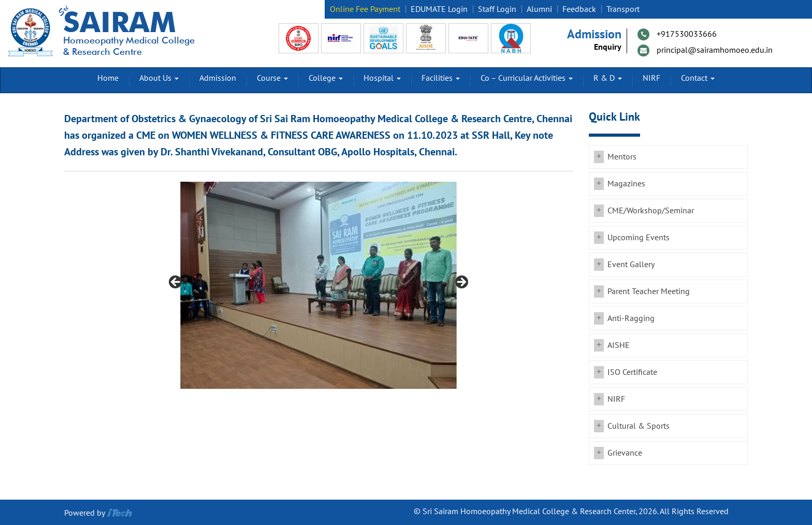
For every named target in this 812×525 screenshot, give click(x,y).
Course (272, 78)
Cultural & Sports (639, 426)
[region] (318, 285)
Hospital (382, 78)
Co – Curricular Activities (527, 78)
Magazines (626, 184)
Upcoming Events (639, 238)
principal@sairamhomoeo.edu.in (715, 50)
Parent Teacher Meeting (649, 291)
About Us (159, 78)
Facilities (441, 78)
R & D (608, 78)
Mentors (622, 157)
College (326, 78)
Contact (698, 78)
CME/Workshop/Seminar (651, 211)
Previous (176, 283)
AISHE (619, 345)
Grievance (625, 453)
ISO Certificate (632, 372)
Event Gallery (631, 265)
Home (108, 78)
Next (461, 283)
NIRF (651, 78)
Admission (218, 78)
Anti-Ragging (631, 318)
